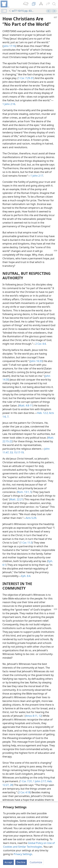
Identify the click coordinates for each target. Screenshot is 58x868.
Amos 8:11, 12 (33, 716)
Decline (21, 862)
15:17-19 (18, 452)
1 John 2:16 (9, 104)
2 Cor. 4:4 (41, 344)
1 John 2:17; (39, 781)
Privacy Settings (23, 854)
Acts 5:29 (31, 518)
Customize (36, 862)
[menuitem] (5, 4)
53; (11, 452)
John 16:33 (36, 361)
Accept (8, 862)
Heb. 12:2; (43, 413)
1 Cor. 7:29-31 (26, 78)
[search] (54, 4)
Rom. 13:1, (24, 492)
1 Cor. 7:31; (26, 781)
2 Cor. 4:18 (24, 792)
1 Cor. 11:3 (26, 543)
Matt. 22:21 (16, 499)
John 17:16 (9, 46)
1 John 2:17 (37, 176)
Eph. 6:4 (26, 576)
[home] (5, 4)
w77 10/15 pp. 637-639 (22, 11)
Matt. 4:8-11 (26, 406)
